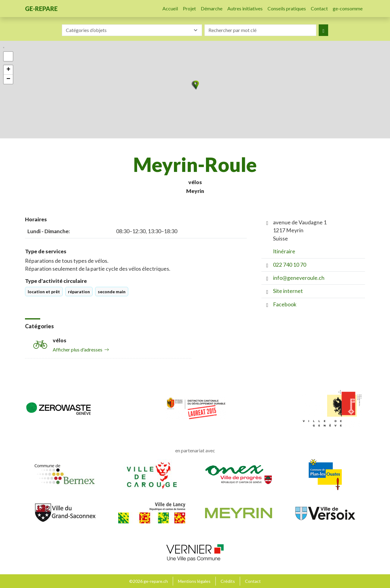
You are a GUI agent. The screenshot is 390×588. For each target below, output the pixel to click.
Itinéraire (284, 251)
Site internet (288, 291)
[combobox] (132, 30)
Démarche (212, 8)
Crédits (228, 581)
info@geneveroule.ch (299, 278)
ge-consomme (348, 8)
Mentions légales (194, 581)
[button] (195, 85)
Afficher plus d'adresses (81, 349)
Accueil (170, 8)
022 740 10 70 (290, 265)
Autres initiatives (245, 8)
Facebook (285, 304)
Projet (189, 8)
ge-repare (41, 9)
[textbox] (128, 30)
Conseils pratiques (287, 8)
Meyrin (195, 191)
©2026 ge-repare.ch (149, 581)
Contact (319, 8)
